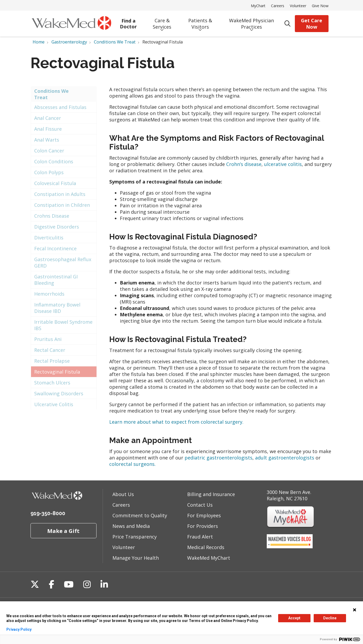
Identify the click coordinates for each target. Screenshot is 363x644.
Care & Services (162, 22)
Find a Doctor (128, 22)
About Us (123, 494)
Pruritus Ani (48, 339)
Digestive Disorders (57, 227)
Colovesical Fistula (55, 183)
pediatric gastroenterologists (218, 458)
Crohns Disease (52, 216)
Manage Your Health (136, 558)
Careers (278, 6)
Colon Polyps (49, 172)
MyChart (258, 6)
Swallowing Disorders (59, 393)
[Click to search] (288, 24)
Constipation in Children (62, 205)
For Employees (204, 515)
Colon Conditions (54, 161)
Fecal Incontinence (55, 248)
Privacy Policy (19, 629)
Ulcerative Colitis (54, 404)
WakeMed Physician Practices (252, 22)
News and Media (131, 526)
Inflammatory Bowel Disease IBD (57, 308)
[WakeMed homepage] (71, 24)
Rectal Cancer (50, 350)
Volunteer (298, 6)
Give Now (320, 6)
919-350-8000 (48, 513)
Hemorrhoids (49, 294)
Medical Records (206, 547)
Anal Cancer (48, 118)
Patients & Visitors (200, 22)
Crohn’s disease (244, 164)
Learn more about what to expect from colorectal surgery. (176, 422)
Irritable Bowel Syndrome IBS (63, 325)
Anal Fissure (48, 129)
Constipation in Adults (60, 194)
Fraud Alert (200, 537)
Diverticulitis (49, 238)
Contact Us (200, 505)
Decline (330, 618)
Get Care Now (312, 24)
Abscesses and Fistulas (60, 107)
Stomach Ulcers (52, 383)
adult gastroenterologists (285, 458)
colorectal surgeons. (132, 464)
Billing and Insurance (211, 494)
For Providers (203, 526)
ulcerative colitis (283, 164)
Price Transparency (135, 537)
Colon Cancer (49, 151)
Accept (294, 618)
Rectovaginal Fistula (57, 372)
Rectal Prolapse (52, 361)
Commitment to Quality (140, 515)
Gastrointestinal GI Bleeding (56, 280)
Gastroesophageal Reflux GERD (63, 262)
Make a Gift (63, 531)
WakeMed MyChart (209, 558)
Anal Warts (47, 140)
